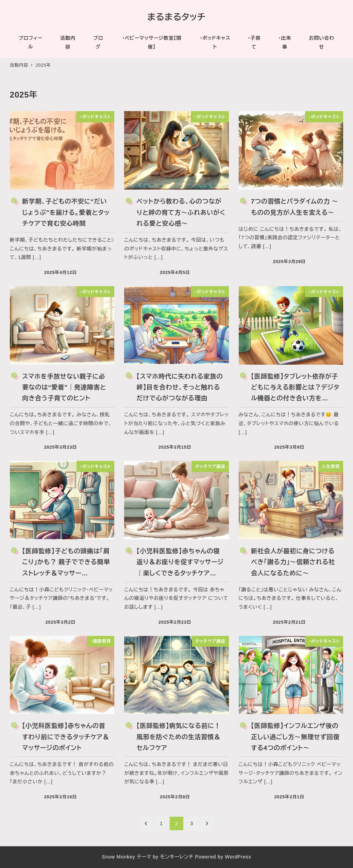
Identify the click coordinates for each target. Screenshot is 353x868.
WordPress (238, 857)
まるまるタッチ (176, 17)
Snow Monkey (118, 857)
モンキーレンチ (177, 857)
